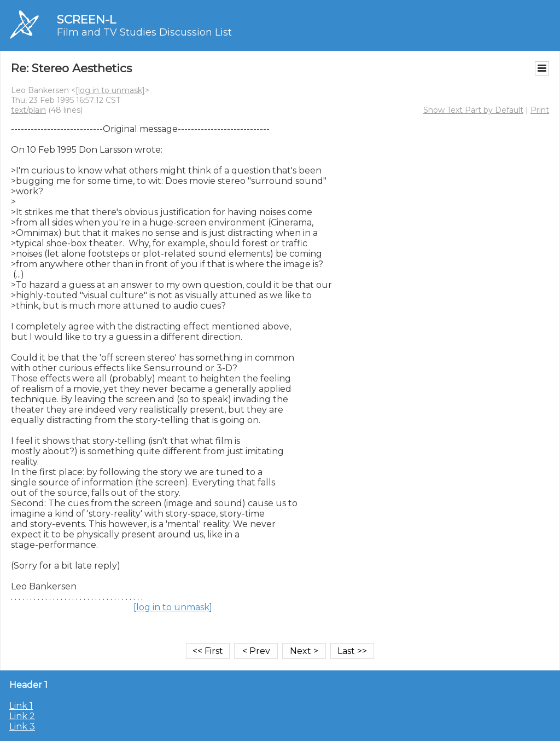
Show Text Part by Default (473, 110)
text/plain (28, 110)
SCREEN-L (86, 19)
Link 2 (22, 716)
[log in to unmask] (110, 90)
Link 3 (22, 726)
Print (540, 110)
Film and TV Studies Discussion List (144, 32)
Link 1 (21, 706)
